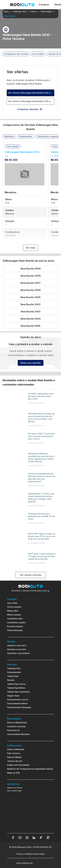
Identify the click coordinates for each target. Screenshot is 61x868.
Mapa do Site (14, 773)
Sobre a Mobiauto (16, 749)
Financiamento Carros (18, 700)
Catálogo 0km (14, 668)
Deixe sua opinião (31, 363)
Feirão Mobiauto (15, 630)
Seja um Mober (14, 757)
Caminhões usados (16, 622)
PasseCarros (14, 730)
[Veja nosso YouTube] (20, 838)
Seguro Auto (13, 696)
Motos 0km (13, 611)
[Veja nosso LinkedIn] (34, 838)
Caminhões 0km (15, 619)
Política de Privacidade (18, 765)
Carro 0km (12, 603)
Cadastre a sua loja (16, 726)
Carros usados (14, 607)
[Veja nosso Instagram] (27, 838)
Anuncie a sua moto (17, 649)
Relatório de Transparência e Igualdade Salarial (30, 769)
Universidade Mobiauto (18, 734)
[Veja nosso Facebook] (13, 838)
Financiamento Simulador (19, 707)
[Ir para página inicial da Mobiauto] (22, 5)
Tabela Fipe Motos (16, 688)
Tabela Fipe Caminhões (19, 692)
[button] (9, 136)
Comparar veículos (30, 109)
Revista (11, 680)
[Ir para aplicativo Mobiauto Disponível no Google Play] (31, 818)
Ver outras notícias (31, 575)
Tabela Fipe (13, 676)
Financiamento (14, 672)
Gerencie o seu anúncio (19, 653)
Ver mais (31, 248)
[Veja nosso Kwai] (48, 838)
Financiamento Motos (17, 703)
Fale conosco (14, 753)
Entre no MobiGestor (17, 723)
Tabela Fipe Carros (16, 684)
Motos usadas (14, 615)
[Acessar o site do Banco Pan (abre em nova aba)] (40, 863)
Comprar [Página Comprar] (44, 4)
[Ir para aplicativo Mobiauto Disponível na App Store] (31, 827)
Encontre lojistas (15, 626)
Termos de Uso (15, 761)
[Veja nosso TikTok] (41, 838)
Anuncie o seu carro (17, 645)
